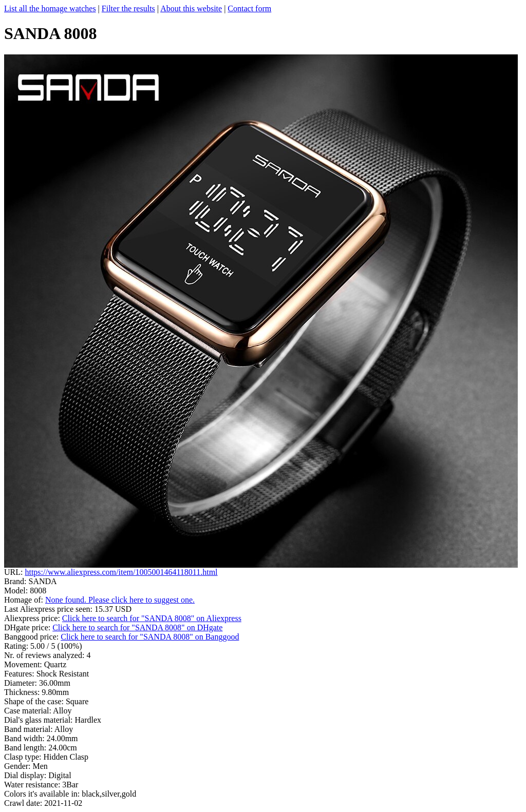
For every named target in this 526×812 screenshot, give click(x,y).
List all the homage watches (50, 8)
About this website (191, 8)
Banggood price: (32, 637)
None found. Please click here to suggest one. (120, 600)
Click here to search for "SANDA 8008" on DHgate (137, 627)
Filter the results (128, 8)
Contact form (249, 8)
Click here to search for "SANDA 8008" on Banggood (150, 637)
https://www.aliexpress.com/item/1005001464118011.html (121, 572)
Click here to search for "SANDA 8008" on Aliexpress (152, 618)
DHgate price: (28, 627)
